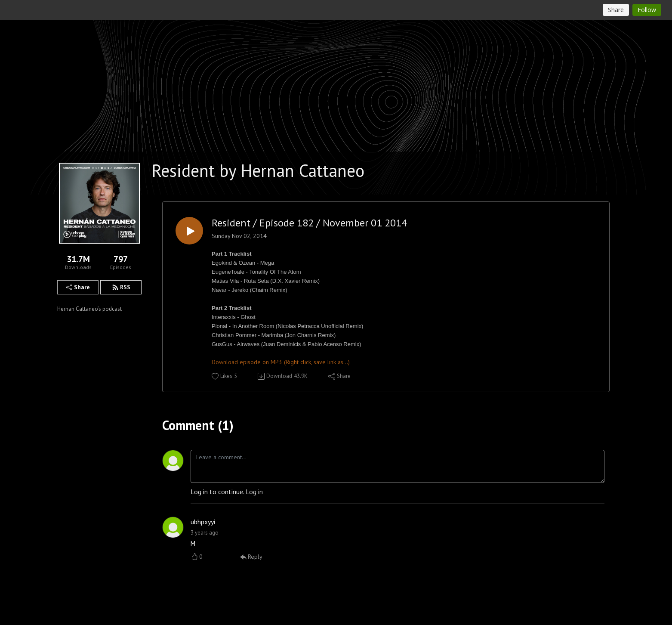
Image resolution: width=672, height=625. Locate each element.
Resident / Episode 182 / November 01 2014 (309, 223)
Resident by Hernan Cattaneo (258, 170)
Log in (254, 492)
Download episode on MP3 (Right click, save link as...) (281, 362)
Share (78, 287)
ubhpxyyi (203, 522)
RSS (121, 287)
